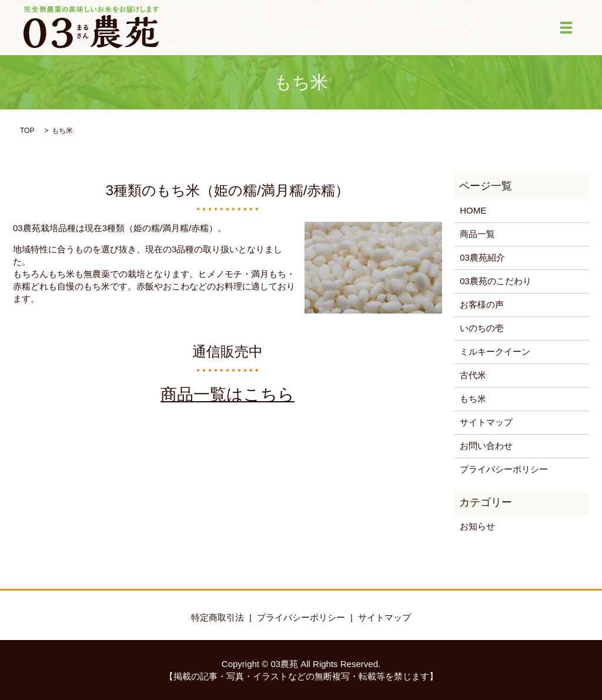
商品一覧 (477, 234)
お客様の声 (482, 304)
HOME (473, 210)
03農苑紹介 (482, 257)
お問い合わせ (486, 446)
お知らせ (477, 526)
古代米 (473, 375)
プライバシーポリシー (504, 469)
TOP (27, 131)
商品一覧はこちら (228, 394)
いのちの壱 (482, 328)
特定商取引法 (218, 617)
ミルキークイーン (495, 351)
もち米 (473, 399)
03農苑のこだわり (496, 281)
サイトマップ (486, 422)
